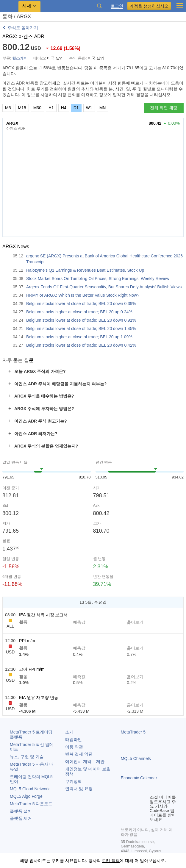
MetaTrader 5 (133, 732)
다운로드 (31, 804)
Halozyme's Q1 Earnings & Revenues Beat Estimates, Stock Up (85, 270)
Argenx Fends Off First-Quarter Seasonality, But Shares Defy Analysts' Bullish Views (104, 287)
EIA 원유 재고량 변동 (39, 697)
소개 (69, 732)
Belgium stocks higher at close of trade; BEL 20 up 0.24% (79, 312)
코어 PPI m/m (32, 669)
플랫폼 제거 (21, 818)
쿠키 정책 (111, 861)
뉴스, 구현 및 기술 (27, 757)
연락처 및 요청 (79, 789)
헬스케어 (20, 58)
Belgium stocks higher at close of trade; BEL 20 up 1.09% (79, 337)
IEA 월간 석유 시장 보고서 (43, 615)
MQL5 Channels (136, 758)
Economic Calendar (139, 778)
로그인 (117, 6)
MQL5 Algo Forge (26, 796)
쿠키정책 (74, 781)
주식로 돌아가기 (23, 28)
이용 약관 (74, 747)
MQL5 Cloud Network (30, 789)
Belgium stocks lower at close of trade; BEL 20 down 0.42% (81, 345)
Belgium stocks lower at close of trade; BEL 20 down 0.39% (81, 304)
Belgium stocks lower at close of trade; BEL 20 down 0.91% (81, 320)
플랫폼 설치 (21, 811)
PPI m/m (27, 641)
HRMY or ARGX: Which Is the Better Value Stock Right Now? (83, 295)
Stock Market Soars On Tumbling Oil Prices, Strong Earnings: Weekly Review (98, 279)
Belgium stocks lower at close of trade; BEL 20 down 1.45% (81, 329)
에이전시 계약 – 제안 (85, 761)
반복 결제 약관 (79, 754)
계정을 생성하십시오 (149, 6)
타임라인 (74, 739)
